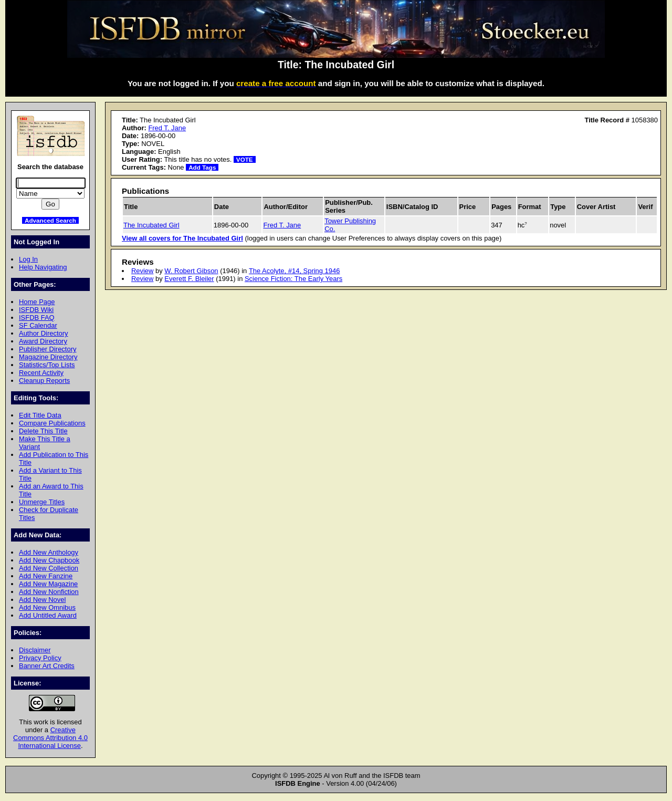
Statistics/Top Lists (47, 365)
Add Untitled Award (48, 615)
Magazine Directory (48, 357)
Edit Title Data (40, 415)
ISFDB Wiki (36, 310)
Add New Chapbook (49, 560)
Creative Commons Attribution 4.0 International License (50, 738)
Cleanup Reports (44, 381)
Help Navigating (43, 267)
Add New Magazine (48, 584)
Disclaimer (35, 650)
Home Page (37, 302)
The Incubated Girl (151, 225)
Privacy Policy (40, 658)
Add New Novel (42, 600)
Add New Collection (49, 568)
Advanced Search (50, 220)
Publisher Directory (48, 349)
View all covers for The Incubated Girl (182, 238)
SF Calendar (38, 325)
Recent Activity (41, 373)
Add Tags (202, 167)
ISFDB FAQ (37, 318)
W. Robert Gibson (191, 271)
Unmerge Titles (42, 502)
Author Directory (44, 333)
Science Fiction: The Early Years (293, 279)
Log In (28, 259)
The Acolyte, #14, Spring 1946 (295, 271)
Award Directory (43, 341)
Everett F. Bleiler (189, 279)
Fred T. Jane (167, 128)
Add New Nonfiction (49, 592)
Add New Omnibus (47, 607)
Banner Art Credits (47, 666)
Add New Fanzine (46, 576)
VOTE (245, 159)
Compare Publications (52, 423)
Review (142, 271)
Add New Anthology (49, 552)
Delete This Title (43, 431)
